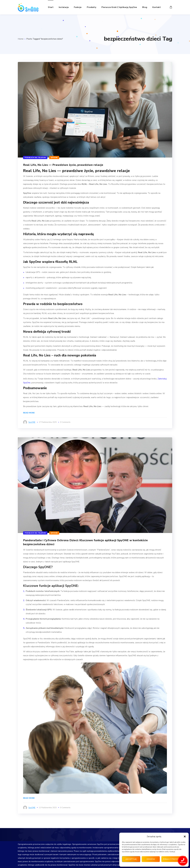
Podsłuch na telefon (35, 158)
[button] (185, 836)
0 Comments (65, 422)
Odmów (151, 859)
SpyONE (54, 158)
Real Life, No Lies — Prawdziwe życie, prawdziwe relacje (63, 165)
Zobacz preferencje (174, 859)
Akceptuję (131, 859)
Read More (29, 413)
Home (21, 39)
